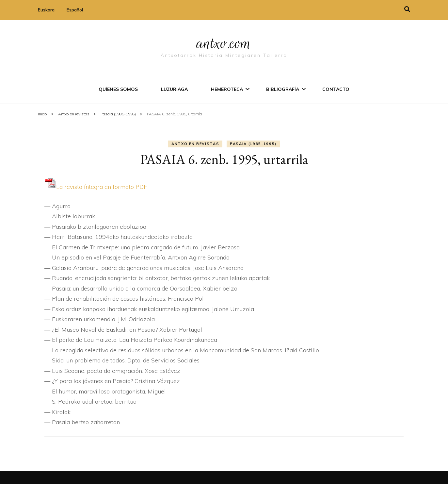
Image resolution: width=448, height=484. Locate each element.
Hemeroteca (227, 89)
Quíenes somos (118, 89)
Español (75, 10)
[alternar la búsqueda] (407, 9)
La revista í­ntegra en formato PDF (96, 187)
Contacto (336, 89)
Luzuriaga (174, 89)
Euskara (46, 10)
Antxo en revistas (195, 144)
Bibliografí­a (283, 89)
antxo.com (224, 43)
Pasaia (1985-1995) (253, 144)
